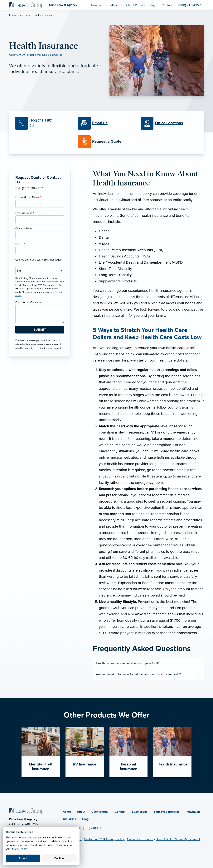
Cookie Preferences (140, 839)
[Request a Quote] (106, 142)
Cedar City (15, 55)
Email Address (25, 213)
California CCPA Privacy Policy (104, 839)
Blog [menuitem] (152, 5)
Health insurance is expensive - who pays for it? (128, 663)
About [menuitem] (115, 5)
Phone (20, 244)
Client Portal (100, 812)
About (81, 812)
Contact (120, 812)
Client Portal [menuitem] (134, 5)
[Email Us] (100, 123)
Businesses (140, 812)
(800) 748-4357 (93, 828)
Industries (69, 819)
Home (12, 15)
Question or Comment (29, 302)
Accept (23, 858)
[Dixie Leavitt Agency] (26, 5)
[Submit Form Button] (40, 330)
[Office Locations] (169, 123)
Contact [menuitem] (167, 5)
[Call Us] (44, 123)
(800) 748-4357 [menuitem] (190, 5)
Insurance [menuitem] (98, 5)
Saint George (55, 55)
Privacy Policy (19, 849)
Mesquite (42, 55)
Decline (59, 858)
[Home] (26, 811)
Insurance (25, 15)
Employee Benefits (167, 812)
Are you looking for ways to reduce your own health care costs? (138, 674)
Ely (23, 55)
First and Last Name (28, 197)
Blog (85, 819)
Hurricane (31, 55)
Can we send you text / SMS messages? (39, 262)
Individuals (193, 812)
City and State (24, 229)
